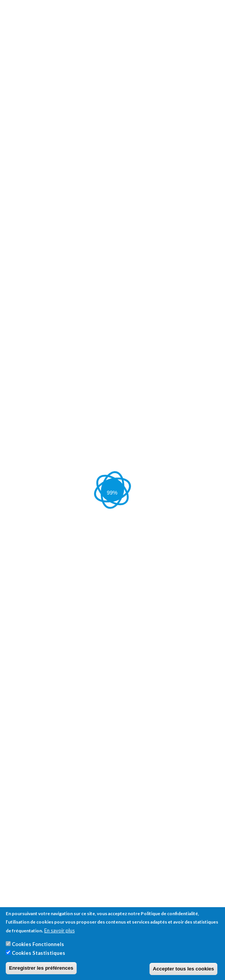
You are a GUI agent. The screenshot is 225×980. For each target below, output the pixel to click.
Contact (15, 342)
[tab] (112, 607)
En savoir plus (59, 930)
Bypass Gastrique (156, 314)
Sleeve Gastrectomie (107, 314)
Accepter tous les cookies (183, 969)
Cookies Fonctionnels (38, 944)
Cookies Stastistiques (39, 953)
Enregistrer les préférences (41, 968)
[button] (97, 636)
